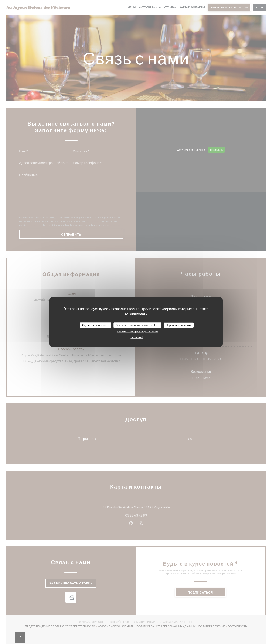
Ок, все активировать (96, 325)
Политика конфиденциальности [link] (137, 331)
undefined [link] (137, 337)
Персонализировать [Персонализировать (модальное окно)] (179, 325)
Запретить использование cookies (137, 325)
